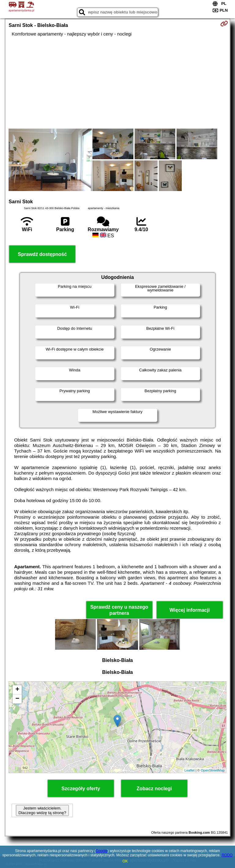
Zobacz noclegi (154, 789)
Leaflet (190, 770)
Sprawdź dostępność (42, 254)
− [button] (17, 699)
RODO (227, 855)
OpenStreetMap (213, 770)
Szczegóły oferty (81, 789)
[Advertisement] (117, 83)
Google (102, 851)
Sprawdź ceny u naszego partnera (119, 610)
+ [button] (17, 690)
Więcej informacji (190, 610)
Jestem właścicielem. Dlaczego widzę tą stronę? (42, 810)
